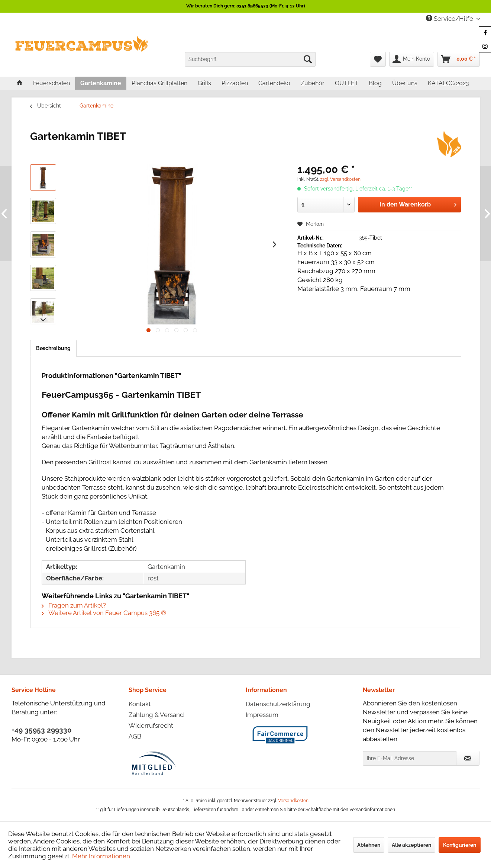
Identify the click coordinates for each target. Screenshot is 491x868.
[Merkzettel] (378, 59)
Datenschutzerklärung (278, 704)
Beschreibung (53, 348)
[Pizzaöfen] (235, 83)
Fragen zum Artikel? (74, 605)
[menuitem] (250, 59)
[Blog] (375, 83)
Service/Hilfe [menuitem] (450, 19)
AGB (135, 736)
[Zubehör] (313, 83)
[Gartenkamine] (101, 83)
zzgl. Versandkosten (340, 179)
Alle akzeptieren (411, 845)
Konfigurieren (460, 845)
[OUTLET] (347, 83)
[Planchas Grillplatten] (159, 83)
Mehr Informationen (101, 856)
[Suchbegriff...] (250, 59)
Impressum (262, 715)
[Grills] (204, 83)
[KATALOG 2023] (448, 83)
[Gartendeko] (274, 83)
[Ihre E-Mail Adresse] (410, 758)
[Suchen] (308, 59)
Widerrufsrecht (151, 726)
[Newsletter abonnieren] (468, 758)
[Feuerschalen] (51, 83)
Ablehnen (369, 845)
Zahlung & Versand (156, 715)
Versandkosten (293, 801)
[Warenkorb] (459, 59)
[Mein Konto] (412, 59)
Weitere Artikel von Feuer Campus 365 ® (104, 613)
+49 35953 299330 (42, 730)
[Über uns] (405, 83)
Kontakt (140, 704)
